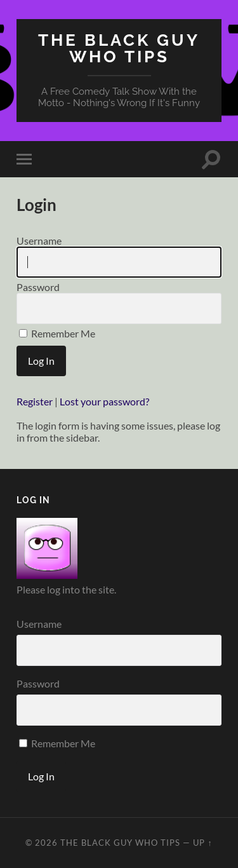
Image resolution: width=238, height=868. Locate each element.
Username (119, 256)
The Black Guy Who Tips (119, 48)
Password (119, 302)
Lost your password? (104, 401)
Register (35, 401)
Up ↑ (202, 843)
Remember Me (57, 333)
